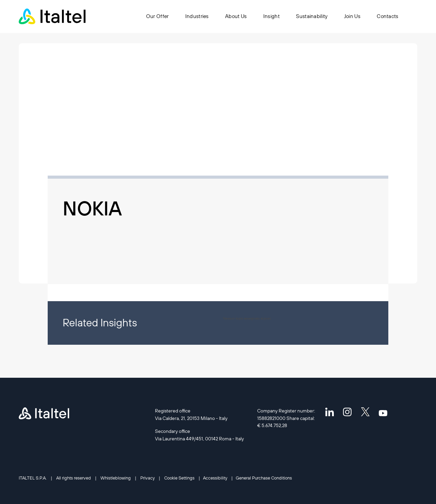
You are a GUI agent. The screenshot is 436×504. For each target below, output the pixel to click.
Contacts (387, 16)
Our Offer (158, 16)
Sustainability (312, 16)
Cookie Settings (179, 478)
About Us (236, 16)
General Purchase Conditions (264, 478)
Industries (197, 16)
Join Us (352, 16)
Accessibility (215, 478)
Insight (271, 16)
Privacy (147, 478)
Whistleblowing (116, 478)
